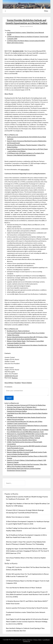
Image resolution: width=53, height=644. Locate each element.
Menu (46, 11)
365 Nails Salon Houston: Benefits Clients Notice (22, 440)
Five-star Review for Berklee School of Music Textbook (23, 438)
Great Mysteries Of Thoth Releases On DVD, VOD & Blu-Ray (26, 436)
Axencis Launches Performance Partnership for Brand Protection (27, 608)
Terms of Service (27, 640)
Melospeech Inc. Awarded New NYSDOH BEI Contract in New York (27, 434)
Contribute (46, 640)
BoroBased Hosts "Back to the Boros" (18, 331)
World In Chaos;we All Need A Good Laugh (20, 450)
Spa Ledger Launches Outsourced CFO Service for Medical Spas (26, 405)
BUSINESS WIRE (18, 51)
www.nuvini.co (25, 169)
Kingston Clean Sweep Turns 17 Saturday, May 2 (22, 407)
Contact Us (27, 641)
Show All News (9, 383)
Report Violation (27, 383)
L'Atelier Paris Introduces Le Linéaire (18, 517)
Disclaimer (18, 383)
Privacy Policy (38, 640)
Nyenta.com (26, 4)
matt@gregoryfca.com (11, 376)
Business (15, 378)
